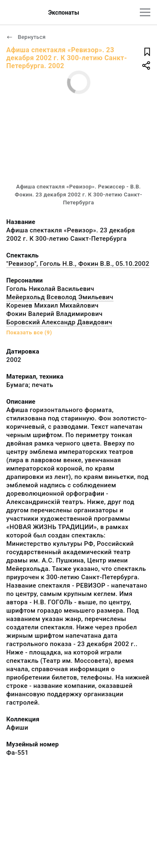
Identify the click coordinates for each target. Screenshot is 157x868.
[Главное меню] (145, 12)
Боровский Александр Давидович (59, 322)
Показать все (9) (29, 332)
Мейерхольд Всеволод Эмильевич (60, 297)
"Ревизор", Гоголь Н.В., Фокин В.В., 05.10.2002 (78, 264)
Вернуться (26, 37)
